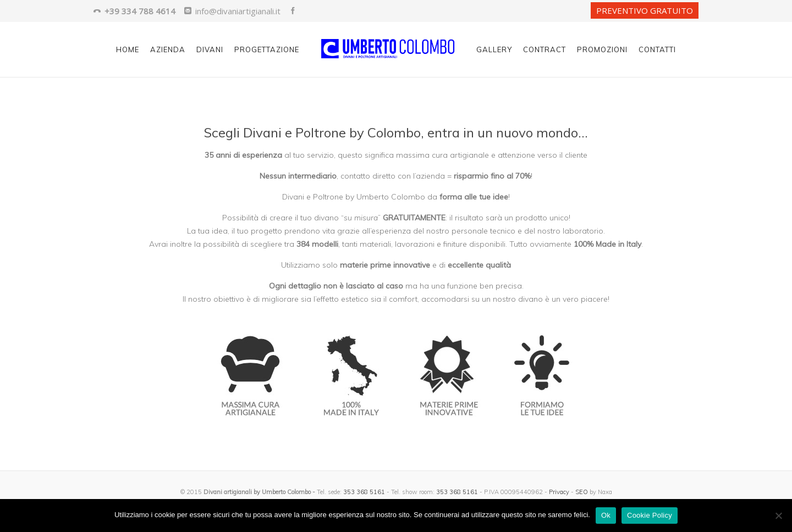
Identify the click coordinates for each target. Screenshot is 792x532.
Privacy (559, 492)
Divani (210, 49)
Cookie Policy (650, 515)
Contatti (657, 49)
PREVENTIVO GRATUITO (645, 10)
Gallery (494, 49)
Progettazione (267, 49)
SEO (582, 492)
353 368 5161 (364, 492)
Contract (544, 49)
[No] (778, 516)
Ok (606, 515)
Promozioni (602, 49)
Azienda (168, 49)
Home (128, 49)
